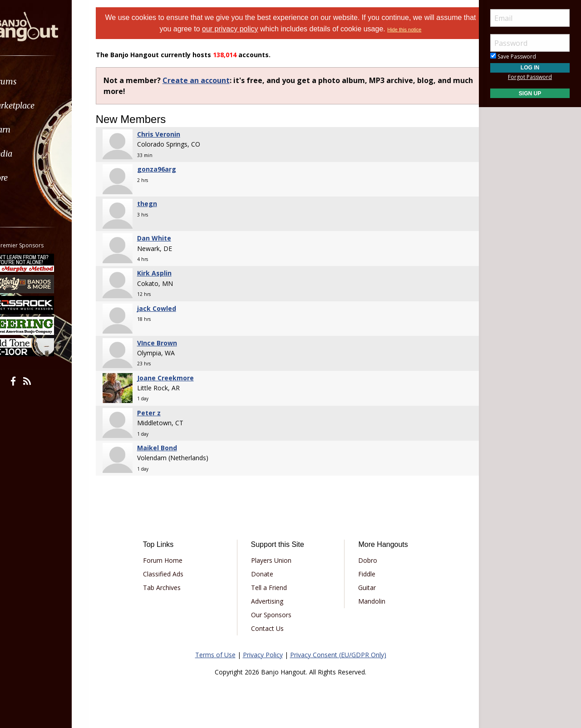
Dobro (364, 560)
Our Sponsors (275, 615)
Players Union (275, 560)
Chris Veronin (172, 134)
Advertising (271, 601)
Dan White (167, 238)
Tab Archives (173, 588)
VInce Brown (170, 343)
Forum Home (174, 560)
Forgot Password (530, 77)
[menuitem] (51, 81)
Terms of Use (215, 655)
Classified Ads (174, 574)
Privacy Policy (263, 655)
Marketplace (42, 106)
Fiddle (363, 574)
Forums (33, 81)
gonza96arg (170, 169)
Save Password (513, 57)
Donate (266, 574)
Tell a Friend (273, 588)
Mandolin (368, 601)
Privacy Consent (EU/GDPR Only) (338, 655)
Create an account (209, 80)
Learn (30, 130)
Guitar (363, 588)
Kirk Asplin (167, 273)
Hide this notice (425, 30)
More (29, 178)
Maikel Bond (170, 448)
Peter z (162, 413)
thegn (160, 204)
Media (31, 154)
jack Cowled (170, 308)
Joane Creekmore (179, 378)
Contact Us (271, 628)
